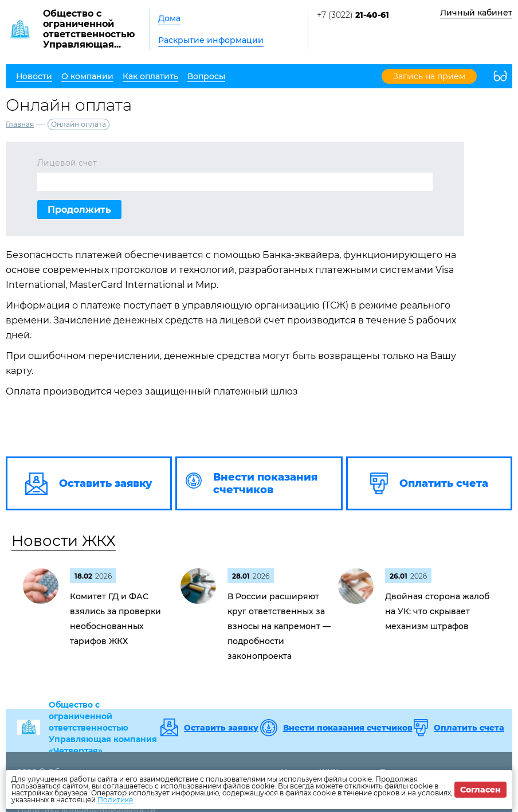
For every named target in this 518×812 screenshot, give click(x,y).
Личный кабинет (476, 13)
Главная (20, 124)
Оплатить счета (469, 728)
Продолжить (79, 210)
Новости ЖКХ (64, 541)
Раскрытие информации (211, 40)
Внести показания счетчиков (348, 728)
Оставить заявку (221, 728)
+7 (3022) (353, 15)
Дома (169, 18)
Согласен (480, 790)
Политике (115, 800)
